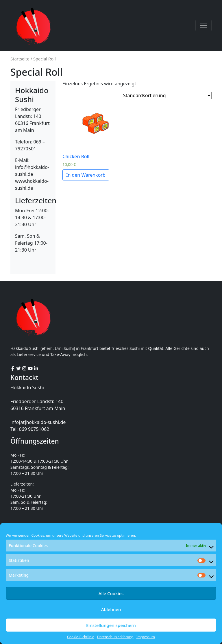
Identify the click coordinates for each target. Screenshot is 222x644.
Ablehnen (111, 609)
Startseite (20, 59)
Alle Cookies (111, 593)
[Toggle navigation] (203, 25)
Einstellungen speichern (111, 625)
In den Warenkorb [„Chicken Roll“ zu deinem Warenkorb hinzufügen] (86, 175)
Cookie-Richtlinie (81, 637)
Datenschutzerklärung (115, 637)
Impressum (145, 637)
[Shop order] (167, 95)
